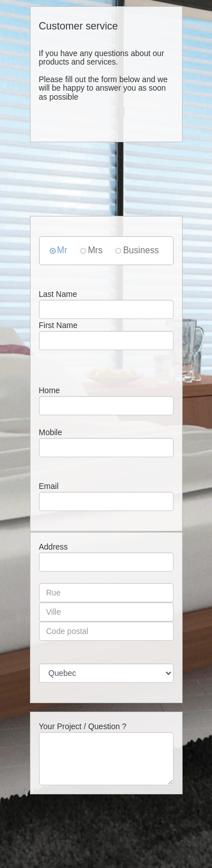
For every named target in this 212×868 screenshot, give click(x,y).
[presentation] (116, 839)
